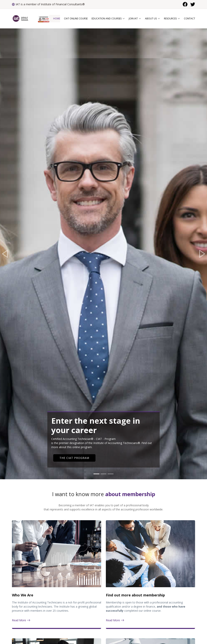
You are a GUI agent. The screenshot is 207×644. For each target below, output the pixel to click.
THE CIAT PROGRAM (74, 458)
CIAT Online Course (76, 19)
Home (57, 19)
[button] (5, 254)
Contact (189, 19)
